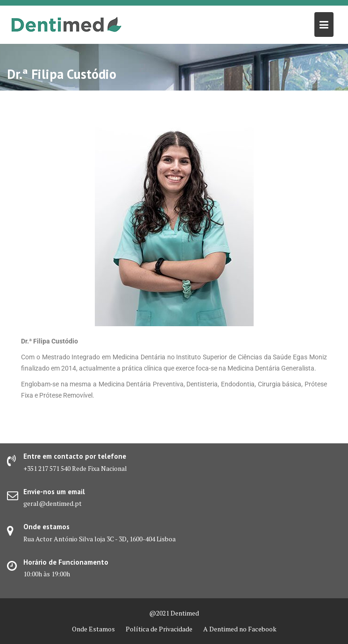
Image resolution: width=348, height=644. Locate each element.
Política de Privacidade (159, 629)
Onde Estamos (93, 629)
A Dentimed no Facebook (240, 629)
